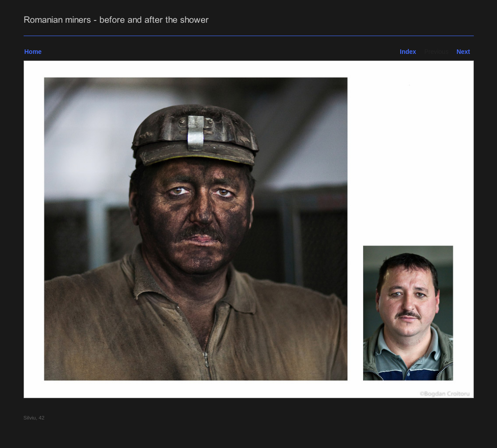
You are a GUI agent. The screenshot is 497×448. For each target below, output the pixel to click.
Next (463, 52)
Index (408, 52)
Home (33, 52)
